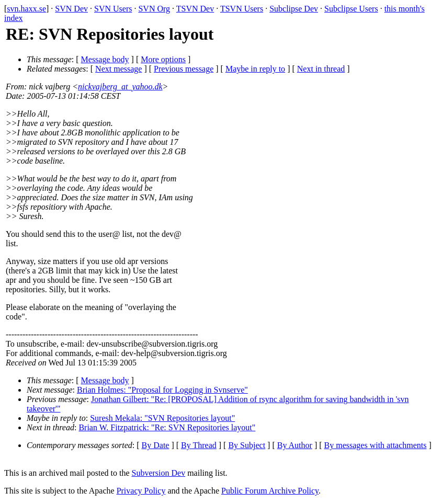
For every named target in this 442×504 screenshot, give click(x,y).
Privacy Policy (141, 491)
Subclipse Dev (294, 9)
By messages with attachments (376, 445)
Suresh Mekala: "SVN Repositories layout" (162, 418)
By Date (156, 445)
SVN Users (113, 9)
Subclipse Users (351, 9)
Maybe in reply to (255, 69)
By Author (295, 445)
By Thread (199, 445)
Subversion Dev (159, 473)
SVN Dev (71, 9)
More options (163, 59)
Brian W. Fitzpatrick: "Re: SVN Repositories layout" (167, 427)
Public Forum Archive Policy (270, 491)
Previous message (184, 69)
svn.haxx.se (26, 9)
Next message (118, 69)
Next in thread (321, 69)
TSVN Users (242, 9)
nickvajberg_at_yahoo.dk (120, 87)
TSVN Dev (195, 9)
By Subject (247, 445)
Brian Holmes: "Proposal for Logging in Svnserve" (162, 390)
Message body (105, 59)
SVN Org (154, 9)
